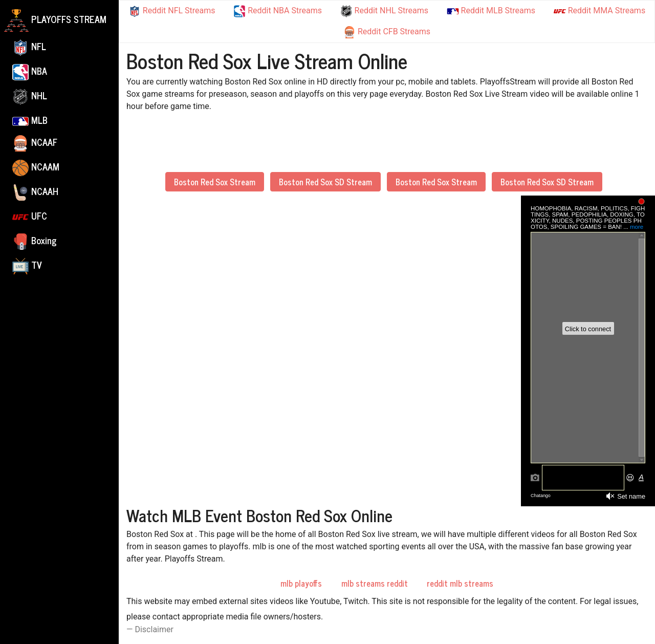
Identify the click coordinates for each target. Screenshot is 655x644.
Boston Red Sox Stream (215, 182)
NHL (30, 96)
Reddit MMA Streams (599, 11)
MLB (30, 120)
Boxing (35, 241)
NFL (29, 47)
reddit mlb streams (460, 583)
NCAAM (36, 167)
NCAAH (35, 192)
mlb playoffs (301, 583)
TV (27, 266)
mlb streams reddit (375, 583)
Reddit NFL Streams (172, 11)
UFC (30, 217)
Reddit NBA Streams (278, 11)
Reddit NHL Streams (384, 11)
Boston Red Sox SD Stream (325, 182)
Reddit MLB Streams (491, 10)
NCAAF (35, 143)
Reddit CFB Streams (387, 32)
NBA (30, 72)
